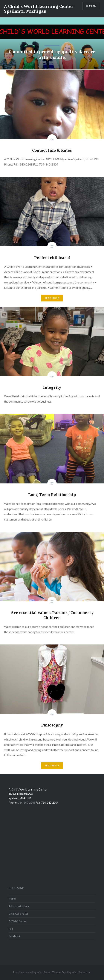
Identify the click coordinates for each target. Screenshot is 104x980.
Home (12, 899)
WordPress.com (81, 972)
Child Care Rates (19, 914)
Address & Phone (19, 906)
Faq (11, 929)
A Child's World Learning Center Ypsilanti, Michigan (39, 9)
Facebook (14, 936)
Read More (52, 298)
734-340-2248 (27, 803)
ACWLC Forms (17, 921)
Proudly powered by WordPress (32, 972)
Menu (93, 6)
